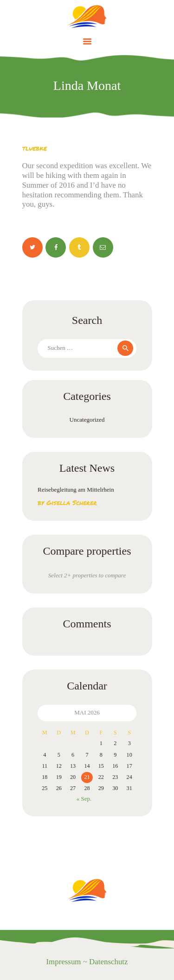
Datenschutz (108, 962)
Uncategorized (87, 420)
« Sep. (84, 799)
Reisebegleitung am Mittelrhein (76, 490)
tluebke (35, 148)
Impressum (63, 962)
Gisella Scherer (72, 503)
